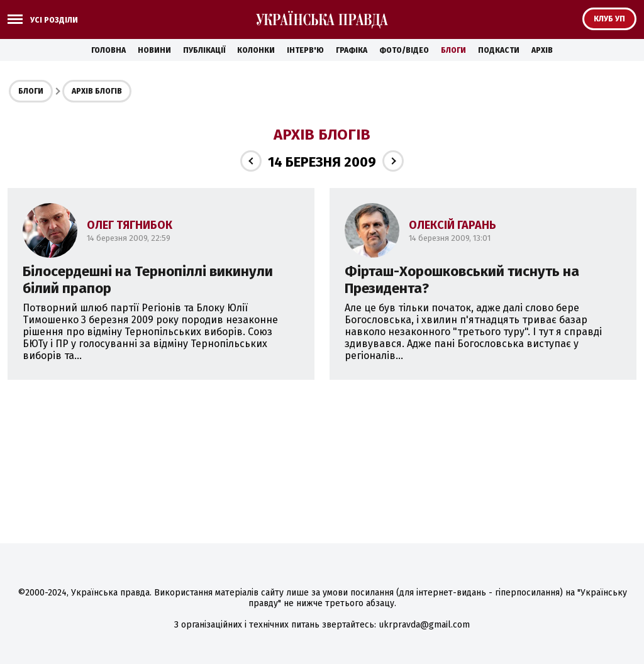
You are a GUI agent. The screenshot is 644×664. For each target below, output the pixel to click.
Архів (542, 50)
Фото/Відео (404, 50)
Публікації (204, 50)
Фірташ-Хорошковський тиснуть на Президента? (462, 280)
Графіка (352, 50)
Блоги (453, 50)
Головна (108, 50)
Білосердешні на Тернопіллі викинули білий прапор (148, 280)
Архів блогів (97, 91)
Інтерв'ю (305, 50)
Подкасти (499, 50)
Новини (154, 50)
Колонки (256, 50)
